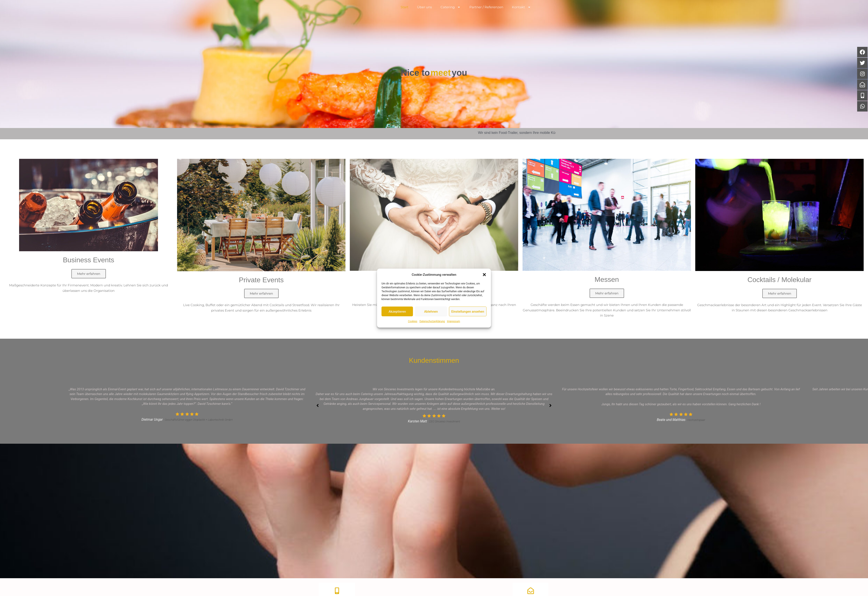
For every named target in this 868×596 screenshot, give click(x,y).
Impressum (454, 321)
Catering (451, 15)
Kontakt (522, 15)
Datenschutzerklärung (432, 321)
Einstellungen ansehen (468, 312)
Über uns (424, 15)
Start (404, 15)
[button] (484, 275)
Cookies (413, 321)
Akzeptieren (397, 312)
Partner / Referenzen (486, 15)
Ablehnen (431, 312)
